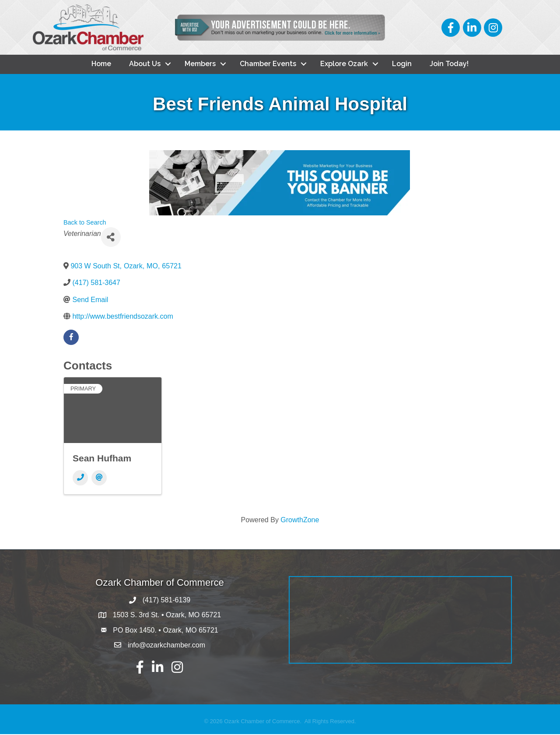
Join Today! (449, 65)
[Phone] (80, 479)
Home (101, 65)
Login (402, 65)
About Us (145, 65)
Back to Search (85, 223)
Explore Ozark (344, 65)
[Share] (111, 238)
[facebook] (71, 338)
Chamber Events (268, 65)
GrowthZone (300, 521)
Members (200, 65)
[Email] (99, 479)
